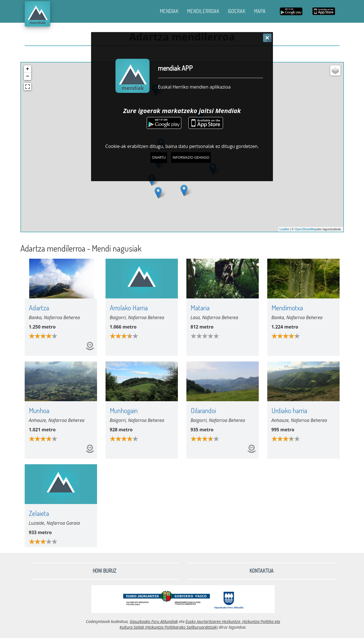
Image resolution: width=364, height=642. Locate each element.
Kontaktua (261, 571)
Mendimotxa (287, 308)
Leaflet (284, 229)
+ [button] (28, 69)
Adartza (39, 308)
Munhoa (39, 410)
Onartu (159, 157)
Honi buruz (104, 571)
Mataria (200, 308)
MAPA (260, 11)
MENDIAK (169, 11)
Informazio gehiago (191, 157)
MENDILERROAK (203, 11)
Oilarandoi (203, 410)
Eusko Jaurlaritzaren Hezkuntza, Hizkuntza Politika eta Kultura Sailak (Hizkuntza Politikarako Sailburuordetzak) (200, 624)
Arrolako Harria (129, 308)
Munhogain (124, 410)
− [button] (28, 76)
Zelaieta (39, 513)
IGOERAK (237, 11)
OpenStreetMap (306, 229)
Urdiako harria (289, 410)
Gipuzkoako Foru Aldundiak (154, 621)
